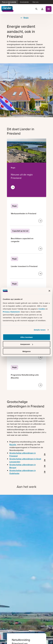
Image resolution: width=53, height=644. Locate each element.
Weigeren (26, 351)
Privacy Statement (11, 312)
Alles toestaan (27, 337)
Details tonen (40, 330)
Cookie (42, 309)
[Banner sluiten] (49, 291)
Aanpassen (27, 344)
